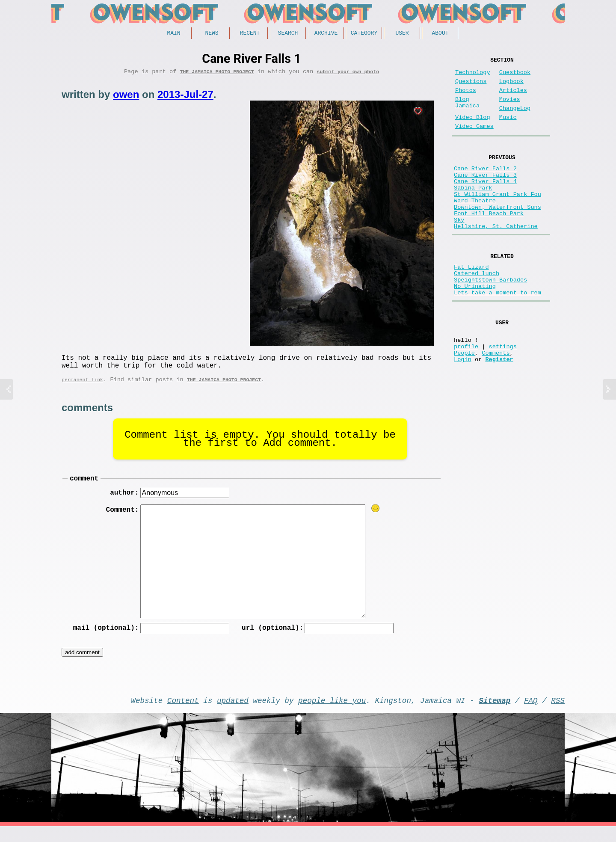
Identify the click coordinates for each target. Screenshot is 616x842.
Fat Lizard (471, 302)
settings (503, 395)
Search (288, 34)
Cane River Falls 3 (485, 194)
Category (364, 34)
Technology (473, 76)
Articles (513, 97)
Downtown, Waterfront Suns (498, 234)
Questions (471, 87)
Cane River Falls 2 (485, 185)
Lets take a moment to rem (498, 335)
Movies (510, 108)
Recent (250, 34)
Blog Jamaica (467, 112)
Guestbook (515, 76)
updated (233, 714)
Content (183, 714)
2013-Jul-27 (185, 97)
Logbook (511, 87)
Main (173, 34)
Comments (496, 403)
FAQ (531, 714)
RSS (558, 714)
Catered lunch (477, 310)
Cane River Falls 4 (485, 202)
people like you (332, 714)
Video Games (474, 140)
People (464, 403)
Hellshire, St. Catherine (496, 259)
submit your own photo (348, 74)
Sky (459, 251)
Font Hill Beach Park (489, 242)
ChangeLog (515, 119)
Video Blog (473, 129)
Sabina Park (473, 210)
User (402, 34)
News (212, 34)
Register (499, 411)
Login (463, 411)
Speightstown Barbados (490, 319)
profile (466, 395)
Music (508, 129)
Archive (326, 34)
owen (126, 97)
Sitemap (495, 714)
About (440, 34)
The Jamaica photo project (217, 74)
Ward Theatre (475, 226)
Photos (466, 97)
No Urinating (475, 327)
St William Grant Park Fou (498, 218)
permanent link (82, 387)
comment (84, 488)
